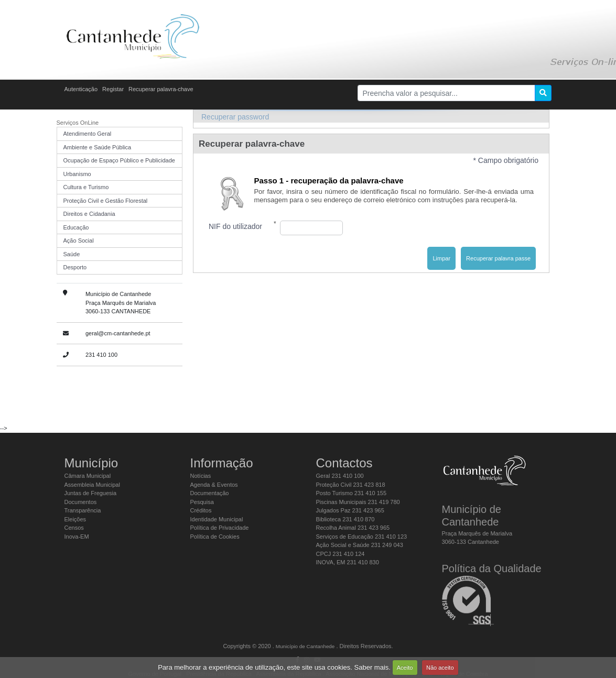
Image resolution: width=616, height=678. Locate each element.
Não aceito (440, 668)
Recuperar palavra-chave (161, 89)
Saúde (72, 254)
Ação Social (79, 240)
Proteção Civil (351, 485)
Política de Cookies (215, 537)
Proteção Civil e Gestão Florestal (106, 201)
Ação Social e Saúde (360, 545)
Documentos (81, 502)
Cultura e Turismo (86, 187)
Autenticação (81, 89)
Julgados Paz (350, 510)
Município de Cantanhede (305, 646)
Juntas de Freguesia (91, 493)
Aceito (405, 668)
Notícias (201, 476)
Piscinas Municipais (358, 502)
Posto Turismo (352, 493)
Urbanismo (77, 174)
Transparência (83, 510)
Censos (74, 528)
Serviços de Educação (362, 537)
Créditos (201, 510)
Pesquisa (202, 502)
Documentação (210, 493)
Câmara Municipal (88, 476)
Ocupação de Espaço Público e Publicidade (119, 160)
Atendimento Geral (88, 134)
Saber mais (372, 667)
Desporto (75, 267)
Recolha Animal (353, 528)
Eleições (75, 519)
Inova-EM (77, 537)
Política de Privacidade (220, 528)
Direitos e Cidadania (89, 214)
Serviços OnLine (78, 123)
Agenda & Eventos (214, 485)
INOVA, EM (348, 562)
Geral (340, 476)
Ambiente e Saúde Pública (98, 147)
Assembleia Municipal (92, 485)
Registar (113, 89)
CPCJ (341, 554)
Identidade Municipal (217, 519)
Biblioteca (345, 519)
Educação (76, 227)
